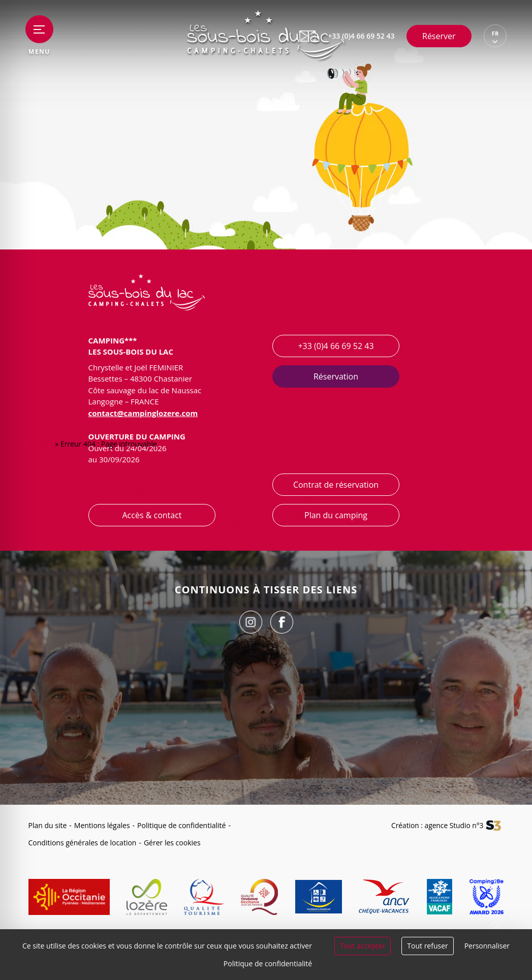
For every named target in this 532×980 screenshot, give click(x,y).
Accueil (41, 445)
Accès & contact (152, 515)
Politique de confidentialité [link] (268, 963)
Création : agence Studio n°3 (437, 825)
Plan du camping (336, 515)
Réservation (335, 376)
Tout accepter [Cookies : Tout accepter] (363, 946)
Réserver (439, 36)
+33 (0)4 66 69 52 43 (336, 346)
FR (495, 34)
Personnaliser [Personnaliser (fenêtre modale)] (487, 946)
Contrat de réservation (335, 485)
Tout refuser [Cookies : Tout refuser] (427, 946)
